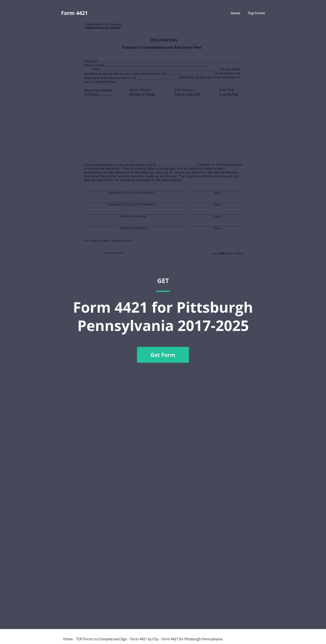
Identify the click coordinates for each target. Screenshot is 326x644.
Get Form (163, 355)
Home (236, 13)
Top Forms (256, 13)
